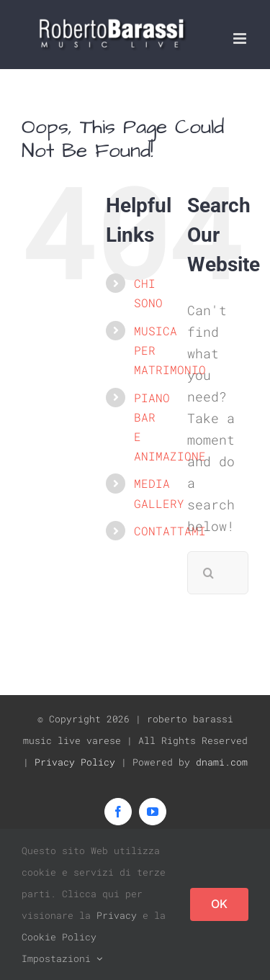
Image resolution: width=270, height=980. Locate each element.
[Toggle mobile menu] (241, 38)
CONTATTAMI (170, 531)
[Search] (209, 573)
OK (219, 904)
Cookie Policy (59, 937)
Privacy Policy (75, 762)
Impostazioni (62, 958)
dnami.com (222, 762)
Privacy (117, 915)
